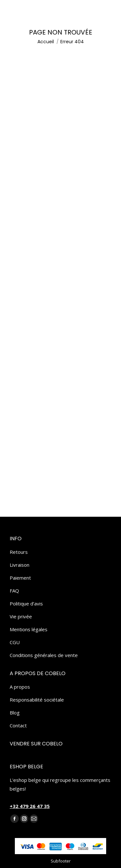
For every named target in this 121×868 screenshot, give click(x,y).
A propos (20, 687)
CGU (15, 642)
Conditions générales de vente (44, 655)
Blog (15, 713)
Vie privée (21, 616)
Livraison (20, 565)
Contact (18, 725)
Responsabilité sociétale (37, 700)
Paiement (20, 578)
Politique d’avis (26, 604)
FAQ (14, 591)
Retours (19, 552)
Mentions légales (29, 629)
